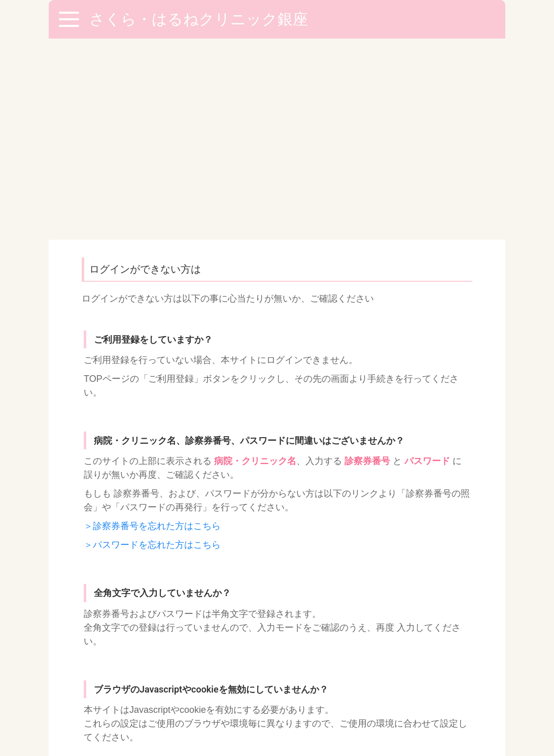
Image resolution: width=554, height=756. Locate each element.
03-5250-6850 (276, 651)
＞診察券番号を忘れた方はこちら (152, 325)
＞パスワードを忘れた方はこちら (152, 344)
